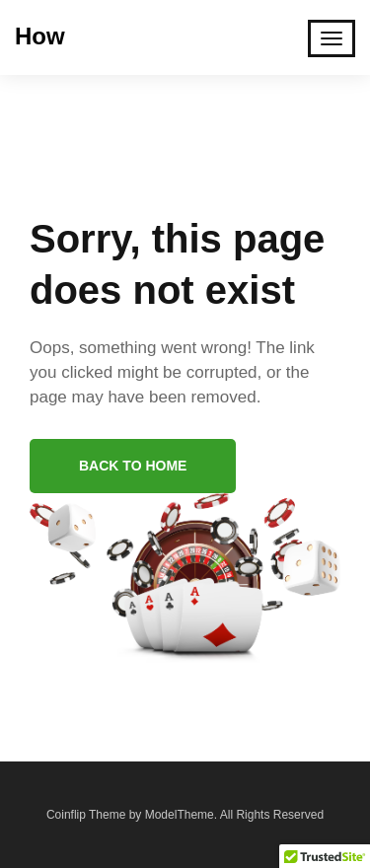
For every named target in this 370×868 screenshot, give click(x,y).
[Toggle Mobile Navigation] (332, 38)
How (40, 36)
